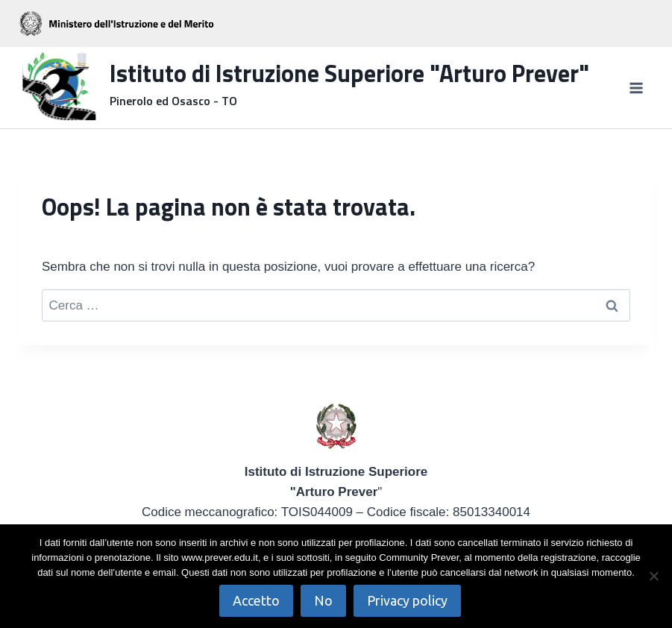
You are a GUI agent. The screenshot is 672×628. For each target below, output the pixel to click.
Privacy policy (407, 600)
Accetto (256, 600)
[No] (653, 576)
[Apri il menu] (636, 88)
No (323, 600)
